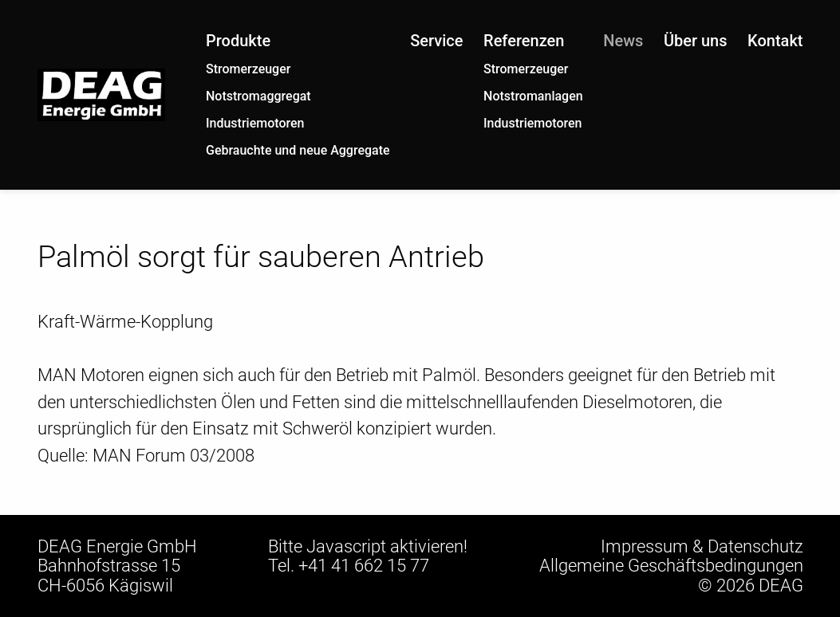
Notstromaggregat (258, 96)
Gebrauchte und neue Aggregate (298, 150)
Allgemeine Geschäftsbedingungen (671, 565)
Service (436, 41)
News (623, 41)
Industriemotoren (255, 123)
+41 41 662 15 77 (364, 565)
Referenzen (524, 41)
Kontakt (775, 41)
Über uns (696, 41)
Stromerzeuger (248, 69)
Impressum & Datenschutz (702, 546)
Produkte (238, 41)
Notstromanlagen (533, 96)
